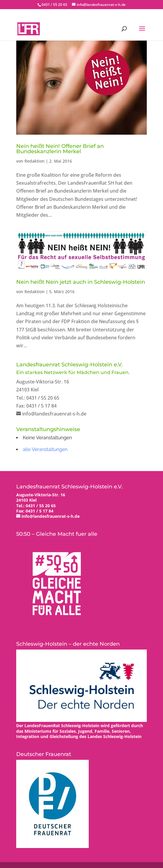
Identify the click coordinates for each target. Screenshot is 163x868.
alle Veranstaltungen (45, 449)
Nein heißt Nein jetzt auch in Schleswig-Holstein (81, 282)
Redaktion (34, 161)
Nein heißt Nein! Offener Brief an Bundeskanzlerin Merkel (60, 149)
